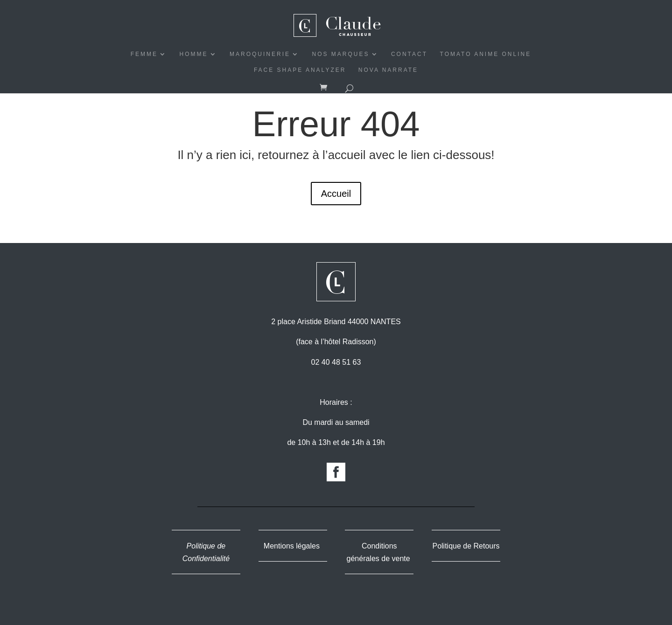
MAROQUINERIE (260, 54)
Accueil (336, 194)
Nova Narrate (388, 70)
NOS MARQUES (340, 54)
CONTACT (409, 54)
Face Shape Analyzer (300, 70)
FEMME (144, 54)
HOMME (194, 54)
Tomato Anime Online (486, 54)
